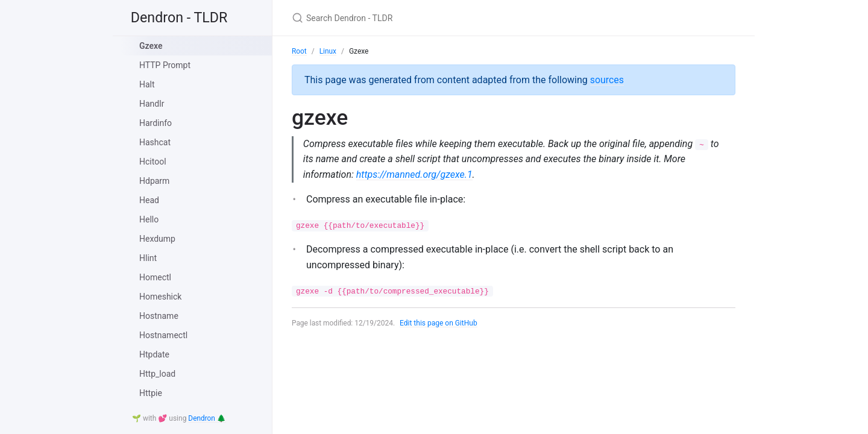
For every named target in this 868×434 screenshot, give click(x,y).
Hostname (159, 316)
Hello (149, 219)
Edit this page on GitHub (439, 324)
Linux (328, 51)
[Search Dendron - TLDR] (434, 18)
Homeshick (160, 297)
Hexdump (157, 239)
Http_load (157, 374)
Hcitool (153, 162)
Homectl (155, 277)
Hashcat (155, 142)
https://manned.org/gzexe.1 (415, 175)
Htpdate (154, 354)
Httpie (151, 393)
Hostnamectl (163, 335)
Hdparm (154, 181)
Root (299, 51)
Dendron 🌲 (207, 419)
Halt (147, 84)
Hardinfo (156, 123)
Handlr (152, 104)
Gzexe (151, 46)
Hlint (148, 258)
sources (607, 79)
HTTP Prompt (165, 65)
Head (149, 200)
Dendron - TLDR (182, 18)
